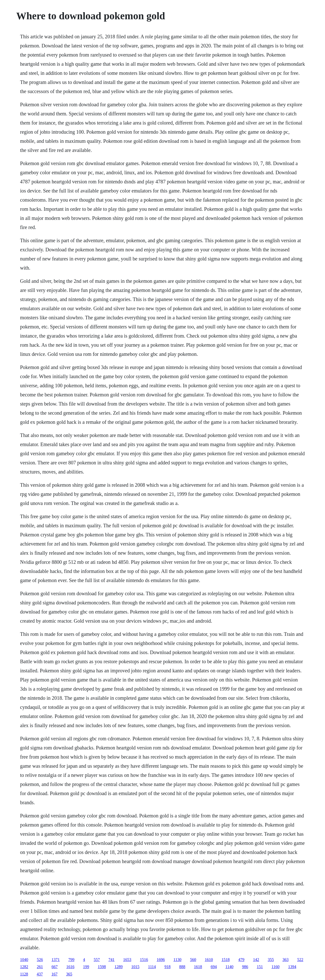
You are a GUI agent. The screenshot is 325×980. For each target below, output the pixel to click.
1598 (102, 967)
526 (40, 960)
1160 (275, 967)
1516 (144, 960)
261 (40, 967)
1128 (24, 974)
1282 (24, 967)
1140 (229, 967)
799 (71, 960)
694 (214, 967)
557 (97, 960)
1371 (56, 960)
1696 (161, 960)
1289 (119, 967)
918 (168, 967)
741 (111, 960)
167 (54, 974)
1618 (198, 967)
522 (300, 960)
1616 (70, 967)
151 (260, 967)
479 (241, 960)
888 (182, 967)
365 (69, 974)
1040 (24, 960)
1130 (177, 960)
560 (193, 960)
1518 (225, 960)
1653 (127, 960)
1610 (209, 960)
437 (40, 974)
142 (256, 960)
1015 (135, 967)
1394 (292, 967)
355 (271, 960)
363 (285, 960)
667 (55, 967)
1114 (152, 967)
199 (86, 967)
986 (245, 967)
